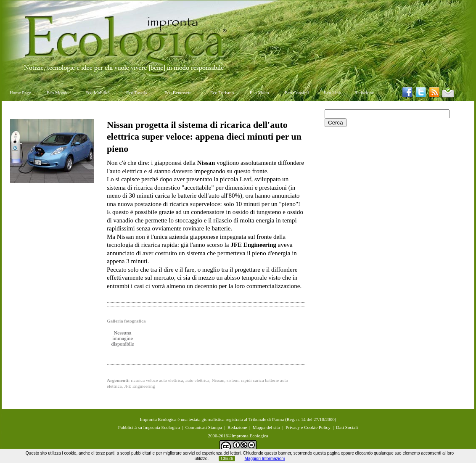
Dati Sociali (347, 427)
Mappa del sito (266, 427)
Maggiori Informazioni (265, 459)
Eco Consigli (297, 93)
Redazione (364, 93)
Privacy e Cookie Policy (308, 427)
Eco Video (259, 93)
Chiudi (227, 459)
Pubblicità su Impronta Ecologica (149, 427)
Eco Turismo (222, 93)
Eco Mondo (58, 93)
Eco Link (332, 93)
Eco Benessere (178, 93)
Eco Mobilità (98, 93)
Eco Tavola (136, 93)
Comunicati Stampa (204, 427)
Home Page (20, 93)
